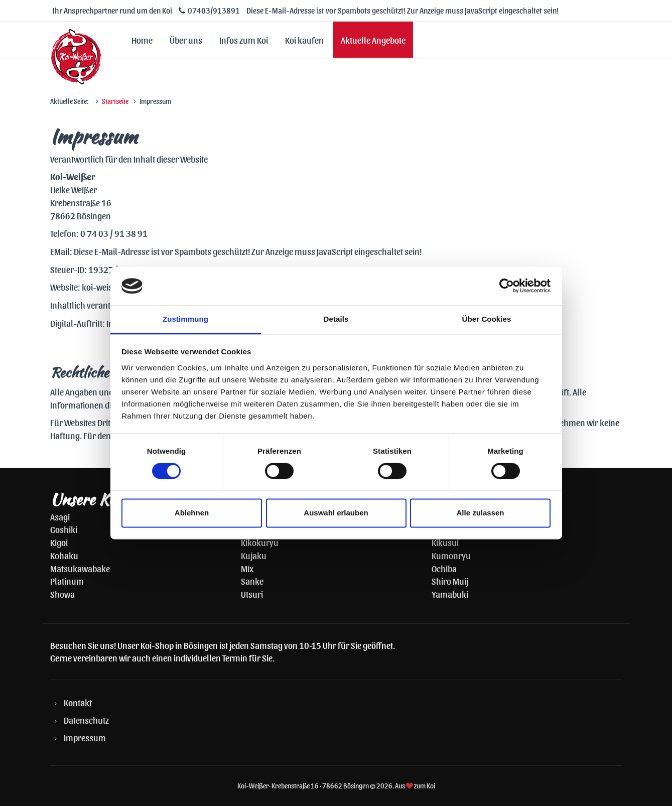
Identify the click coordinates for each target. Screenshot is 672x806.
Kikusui (445, 542)
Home (142, 40)
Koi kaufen (304, 40)
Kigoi (59, 542)
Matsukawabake (80, 568)
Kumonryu (451, 555)
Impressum (85, 737)
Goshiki (64, 529)
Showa (62, 594)
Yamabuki (450, 594)
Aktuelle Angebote (373, 40)
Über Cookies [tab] (487, 319)
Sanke (252, 581)
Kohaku (64, 555)
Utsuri (252, 594)
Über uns (186, 40)
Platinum (67, 581)
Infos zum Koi (244, 40)
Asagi (60, 517)
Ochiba (444, 568)
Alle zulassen (480, 513)
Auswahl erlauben (336, 513)
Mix (247, 568)
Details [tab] (336, 319)
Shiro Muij (450, 581)
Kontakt (78, 702)
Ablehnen (192, 513)
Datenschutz (86, 720)
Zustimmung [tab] (185, 319)
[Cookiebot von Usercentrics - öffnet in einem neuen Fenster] (507, 286)
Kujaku (254, 555)
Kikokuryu (260, 542)
